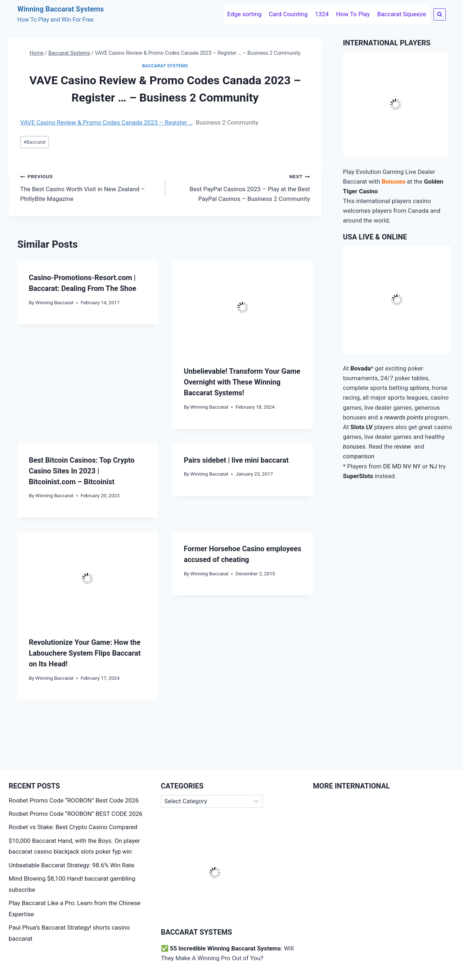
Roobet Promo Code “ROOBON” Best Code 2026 (74, 800)
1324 (322, 14)
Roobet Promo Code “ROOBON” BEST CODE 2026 (76, 814)
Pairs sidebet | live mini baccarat (236, 460)
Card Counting (288, 14)
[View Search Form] (440, 14)
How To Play (353, 14)
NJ (433, 466)
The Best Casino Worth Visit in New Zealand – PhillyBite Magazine (90, 187)
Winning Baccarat (54, 302)
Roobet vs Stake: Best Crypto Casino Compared (73, 827)
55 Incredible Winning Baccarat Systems (225, 948)
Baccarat (35, 142)
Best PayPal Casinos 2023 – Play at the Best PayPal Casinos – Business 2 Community (241, 187)
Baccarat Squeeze (402, 14)
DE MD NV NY (402, 466)
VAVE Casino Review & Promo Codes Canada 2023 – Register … (106, 122)
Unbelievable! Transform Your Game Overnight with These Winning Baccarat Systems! (242, 382)
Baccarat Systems (165, 66)
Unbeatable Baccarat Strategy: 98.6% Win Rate (71, 865)
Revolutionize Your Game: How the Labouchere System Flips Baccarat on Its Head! (85, 653)
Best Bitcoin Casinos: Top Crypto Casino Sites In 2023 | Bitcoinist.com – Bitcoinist (82, 471)
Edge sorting (244, 14)
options (419, 388)
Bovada (361, 368)
